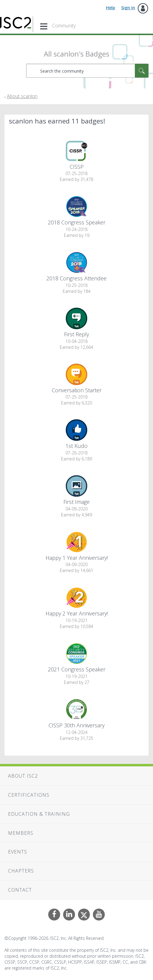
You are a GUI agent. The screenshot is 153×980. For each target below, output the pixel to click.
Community (64, 26)
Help (111, 8)
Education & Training (39, 814)
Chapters (21, 871)
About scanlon (22, 96)
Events (18, 852)
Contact (20, 890)
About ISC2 (23, 776)
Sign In (128, 8)
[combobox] (87, 71)
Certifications (29, 795)
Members (21, 833)
